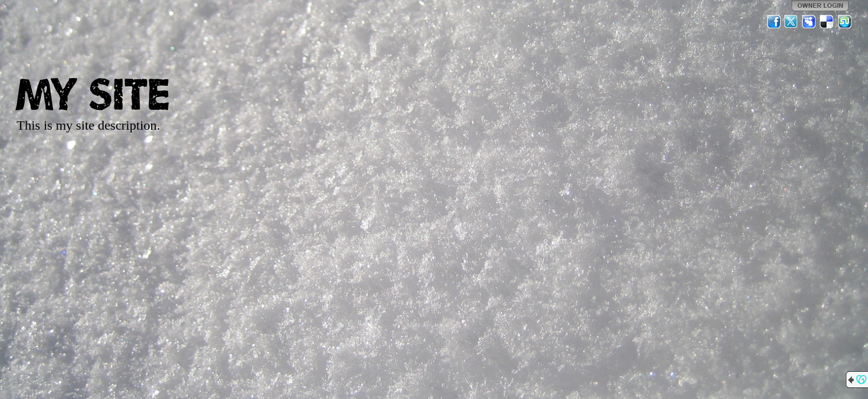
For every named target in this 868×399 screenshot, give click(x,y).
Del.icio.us (827, 22)
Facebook (774, 22)
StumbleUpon (845, 22)
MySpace (809, 22)
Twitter (792, 22)
